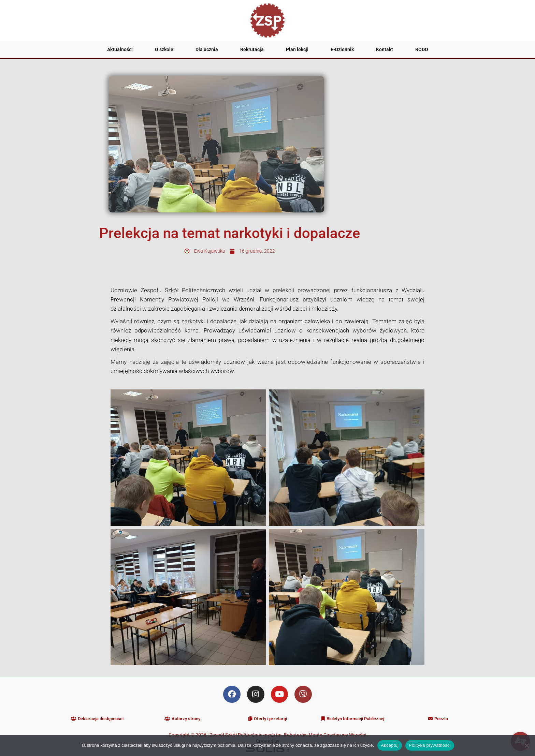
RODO (422, 49)
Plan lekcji (297, 49)
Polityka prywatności (430, 745)
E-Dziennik (342, 49)
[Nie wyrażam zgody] (526, 745)
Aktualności (120, 49)
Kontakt (385, 49)
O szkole (164, 49)
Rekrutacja (252, 49)
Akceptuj (390, 745)
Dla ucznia (207, 49)
